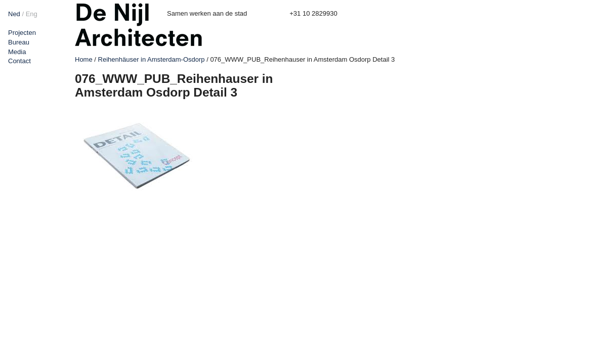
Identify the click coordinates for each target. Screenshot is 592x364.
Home (84, 59)
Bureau (19, 42)
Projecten (22, 33)
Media (17, 52)
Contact (19, 61)
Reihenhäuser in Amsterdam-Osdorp (152, 59)
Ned (14, 14)
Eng (32, 14)
